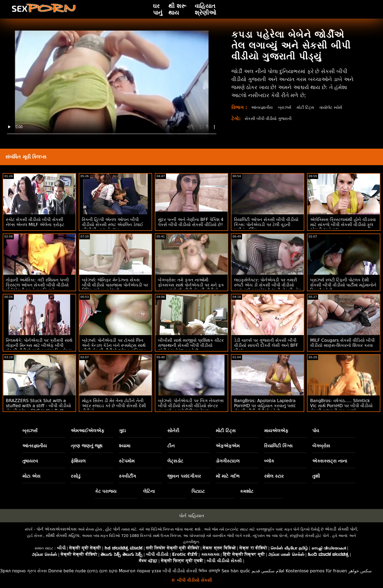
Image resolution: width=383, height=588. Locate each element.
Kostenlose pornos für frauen (316, 571)
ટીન (171, 446)
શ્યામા (125, 446)
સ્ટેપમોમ (127, 461)
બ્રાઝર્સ (287, 107)
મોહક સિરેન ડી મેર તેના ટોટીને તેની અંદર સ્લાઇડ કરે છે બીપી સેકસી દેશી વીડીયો (114, 406)
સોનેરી (173, 431)
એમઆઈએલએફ (88, 431)
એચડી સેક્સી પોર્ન (341, 529)
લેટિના (149, 491)
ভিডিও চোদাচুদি (209, 571)
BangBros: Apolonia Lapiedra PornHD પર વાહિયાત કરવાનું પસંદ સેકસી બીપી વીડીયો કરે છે (265, 406)
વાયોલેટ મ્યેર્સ (335, 107)
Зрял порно (13, 571)
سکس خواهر (360, 571)
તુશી (316, 476)
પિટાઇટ (198, 491)
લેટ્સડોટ (175, 461)
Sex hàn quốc (236, 571)
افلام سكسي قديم (268, 571)
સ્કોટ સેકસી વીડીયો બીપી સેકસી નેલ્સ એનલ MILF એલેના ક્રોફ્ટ (35, 222)
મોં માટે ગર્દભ (228, 476)
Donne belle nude (67, 571)
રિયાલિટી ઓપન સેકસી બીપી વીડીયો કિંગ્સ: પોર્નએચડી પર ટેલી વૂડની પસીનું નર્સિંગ (266, 225)
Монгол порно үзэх (140, 571)
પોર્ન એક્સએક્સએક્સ (57, 529)
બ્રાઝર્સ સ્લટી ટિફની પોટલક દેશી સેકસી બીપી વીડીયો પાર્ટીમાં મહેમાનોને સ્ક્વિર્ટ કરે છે (343, 285)
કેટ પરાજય (106, 491)
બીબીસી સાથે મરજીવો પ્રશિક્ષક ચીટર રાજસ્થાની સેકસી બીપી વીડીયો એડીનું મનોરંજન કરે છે (191, 345)
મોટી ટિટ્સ (308, 107)
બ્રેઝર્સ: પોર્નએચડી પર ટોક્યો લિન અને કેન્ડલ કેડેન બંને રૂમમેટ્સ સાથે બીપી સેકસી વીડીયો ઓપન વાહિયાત (114, 345)
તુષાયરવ (30, 461)
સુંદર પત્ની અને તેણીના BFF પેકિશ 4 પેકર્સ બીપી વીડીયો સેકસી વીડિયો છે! (191, 222)
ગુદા (122, 431)
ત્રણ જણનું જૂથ (87, 446)
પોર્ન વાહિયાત (191, 516)
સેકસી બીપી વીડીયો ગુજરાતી (270, 118)
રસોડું (76, 476)
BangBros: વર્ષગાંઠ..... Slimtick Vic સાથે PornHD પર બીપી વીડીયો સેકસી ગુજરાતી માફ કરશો (341, 406)
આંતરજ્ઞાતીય (263, 107)
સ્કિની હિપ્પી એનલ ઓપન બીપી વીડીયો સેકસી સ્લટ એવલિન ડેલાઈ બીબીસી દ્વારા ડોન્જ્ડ (113, 225)
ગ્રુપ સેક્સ (37, 571)
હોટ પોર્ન (113, 529)
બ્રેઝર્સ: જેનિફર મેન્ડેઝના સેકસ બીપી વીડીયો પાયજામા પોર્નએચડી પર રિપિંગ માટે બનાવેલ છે (115, 285)
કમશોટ (247, 491)
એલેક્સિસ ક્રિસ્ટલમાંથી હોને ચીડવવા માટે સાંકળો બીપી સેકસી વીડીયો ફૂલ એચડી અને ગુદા (343, 225)
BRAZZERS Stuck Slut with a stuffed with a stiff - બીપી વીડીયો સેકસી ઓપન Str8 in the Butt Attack (38, 408)
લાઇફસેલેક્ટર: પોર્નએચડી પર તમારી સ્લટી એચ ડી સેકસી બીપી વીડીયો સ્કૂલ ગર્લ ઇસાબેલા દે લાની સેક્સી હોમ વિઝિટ (268, 287)
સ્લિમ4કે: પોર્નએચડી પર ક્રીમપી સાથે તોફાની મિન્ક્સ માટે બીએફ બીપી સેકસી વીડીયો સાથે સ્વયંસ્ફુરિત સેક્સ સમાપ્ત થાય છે (39, 348)
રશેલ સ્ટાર (274, 476)
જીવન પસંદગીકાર (184, 476)
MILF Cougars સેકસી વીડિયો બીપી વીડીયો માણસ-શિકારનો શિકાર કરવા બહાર (342, 345)
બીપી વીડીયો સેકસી (180, 571)
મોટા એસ (31, 476)
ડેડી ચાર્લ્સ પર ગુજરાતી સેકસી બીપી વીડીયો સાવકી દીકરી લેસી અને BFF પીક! (266, 345)
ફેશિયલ (78, 461)
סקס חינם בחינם (102, 571)
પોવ (316, 431)
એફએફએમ (228, 446)
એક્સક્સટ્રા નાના (330, 461)
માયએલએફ (276, 431)
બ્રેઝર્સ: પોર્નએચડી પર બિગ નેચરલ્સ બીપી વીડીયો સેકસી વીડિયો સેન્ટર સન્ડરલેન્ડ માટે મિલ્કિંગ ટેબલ (191, 406)
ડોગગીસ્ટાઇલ (228, 461)
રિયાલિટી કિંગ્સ (278, 446)
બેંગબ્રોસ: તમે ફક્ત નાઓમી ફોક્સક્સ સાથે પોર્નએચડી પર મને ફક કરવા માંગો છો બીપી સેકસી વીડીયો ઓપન (191, 287)
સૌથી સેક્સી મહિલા (63, 535)
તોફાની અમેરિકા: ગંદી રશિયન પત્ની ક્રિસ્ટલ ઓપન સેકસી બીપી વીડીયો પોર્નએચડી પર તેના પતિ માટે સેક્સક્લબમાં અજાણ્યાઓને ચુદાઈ (37, 287)
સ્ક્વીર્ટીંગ (127, 476)
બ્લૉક (269, 461)
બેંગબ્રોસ (321, 446)
